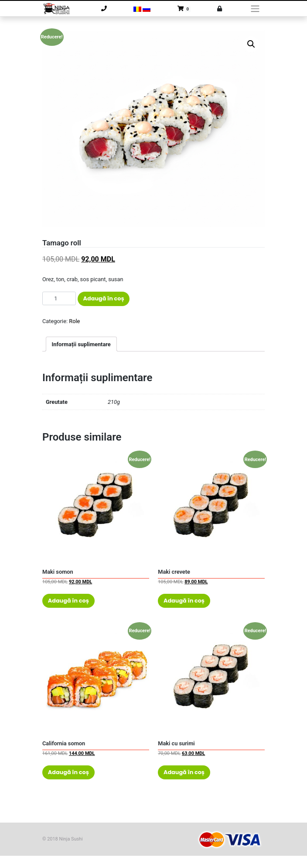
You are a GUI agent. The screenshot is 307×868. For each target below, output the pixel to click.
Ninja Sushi (71, 839)
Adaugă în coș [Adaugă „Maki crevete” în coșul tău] (184, 601)
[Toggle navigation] (255, 9)
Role (74, 321)
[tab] (81, 344)
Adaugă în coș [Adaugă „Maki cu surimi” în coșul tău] (184, 772)
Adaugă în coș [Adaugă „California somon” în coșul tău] (68, 772)
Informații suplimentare (81, 344)
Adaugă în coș (104, 298)
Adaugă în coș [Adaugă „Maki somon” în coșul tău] (68, 601)
